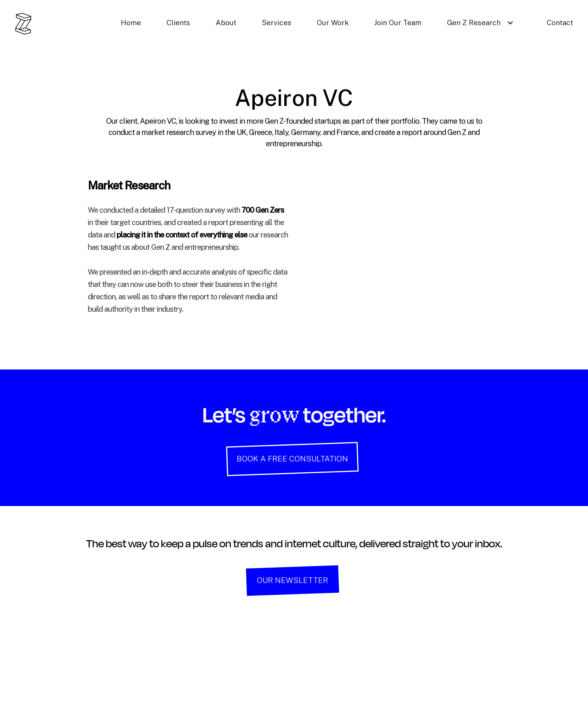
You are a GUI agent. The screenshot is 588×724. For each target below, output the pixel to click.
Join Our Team (398, 23)
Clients (178, 23)
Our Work (333, 23)
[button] (484, 23)
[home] (23, 24)
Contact (560, 23)
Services (277, 23)
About (226, 23)
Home (131, 23)
